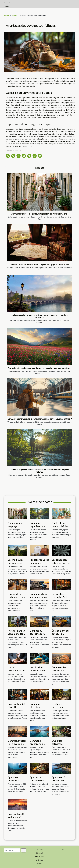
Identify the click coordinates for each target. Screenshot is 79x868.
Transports (39, 849)
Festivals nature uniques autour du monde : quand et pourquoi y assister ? (39, 368)
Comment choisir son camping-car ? (39, 595)
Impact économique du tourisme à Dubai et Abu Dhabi (17, 672)
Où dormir (40, 853)
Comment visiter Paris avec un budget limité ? (17, 744)
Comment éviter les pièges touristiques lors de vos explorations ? (40, 214)
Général (15, 16)
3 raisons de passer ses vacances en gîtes (61, 707)
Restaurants (39, 856)
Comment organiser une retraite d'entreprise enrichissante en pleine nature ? (39, 471)
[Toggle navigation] (7, 4)
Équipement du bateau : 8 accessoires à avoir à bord (60, 635)
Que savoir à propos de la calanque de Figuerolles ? (59, 782)
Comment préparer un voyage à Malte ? (39, 744)
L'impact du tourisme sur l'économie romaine (37, 635)
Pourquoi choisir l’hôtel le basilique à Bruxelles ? (17, 709)
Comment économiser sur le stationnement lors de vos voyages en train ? (40, 419)
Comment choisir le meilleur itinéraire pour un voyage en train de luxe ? (40, 264)
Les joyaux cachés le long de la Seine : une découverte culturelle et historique (40, 316)
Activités (39, 860)
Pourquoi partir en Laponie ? (16, 816)
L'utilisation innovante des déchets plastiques (37, 672)
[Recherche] (12, 850)
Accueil (6, 16)
